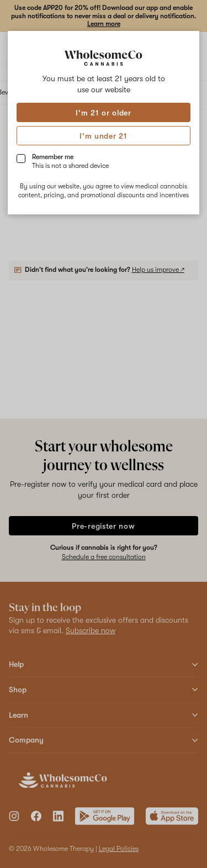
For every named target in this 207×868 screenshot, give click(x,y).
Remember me (70, 161)
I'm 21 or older (104, 113)
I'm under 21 (103, 136)
